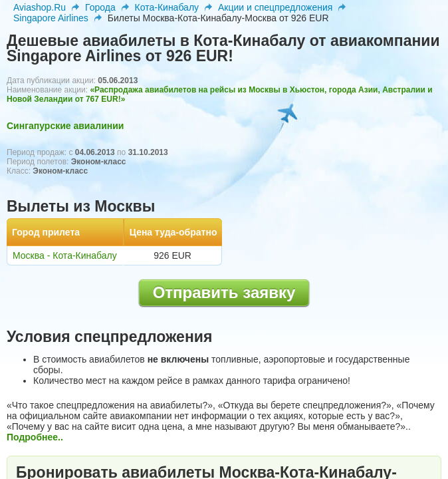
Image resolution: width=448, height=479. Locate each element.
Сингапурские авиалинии (65, 126)
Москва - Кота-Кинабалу (65, 255)
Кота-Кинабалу (167, 7)
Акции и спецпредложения (275, 7)
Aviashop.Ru (40, 7)
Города (100, 7)
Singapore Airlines (51, 18)
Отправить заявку (224, 292)
